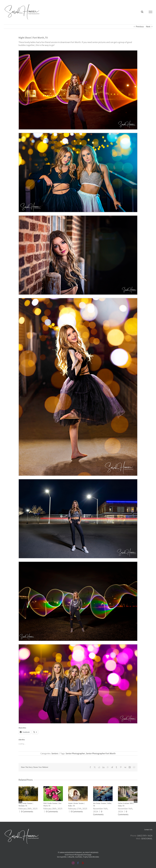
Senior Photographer (75, 753)
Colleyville (71, 857)
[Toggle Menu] (151, 12)
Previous (140, 27)
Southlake (79, 857)
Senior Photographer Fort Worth (101, 753)
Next (148, 27)
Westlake (96, 857)
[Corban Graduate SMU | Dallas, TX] (128, 787)
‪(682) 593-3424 (145, 836)
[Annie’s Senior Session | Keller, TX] (78, 787)
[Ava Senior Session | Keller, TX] (103, 787)
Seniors (55, 753)
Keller (65, 857)
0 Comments (27, 812)
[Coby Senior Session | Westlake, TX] (28, 787)
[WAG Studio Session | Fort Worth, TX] (53, 787)
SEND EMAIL (147, 839)
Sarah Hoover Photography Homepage (78, 855)
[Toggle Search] (142, 12)
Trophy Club (87, 857)
